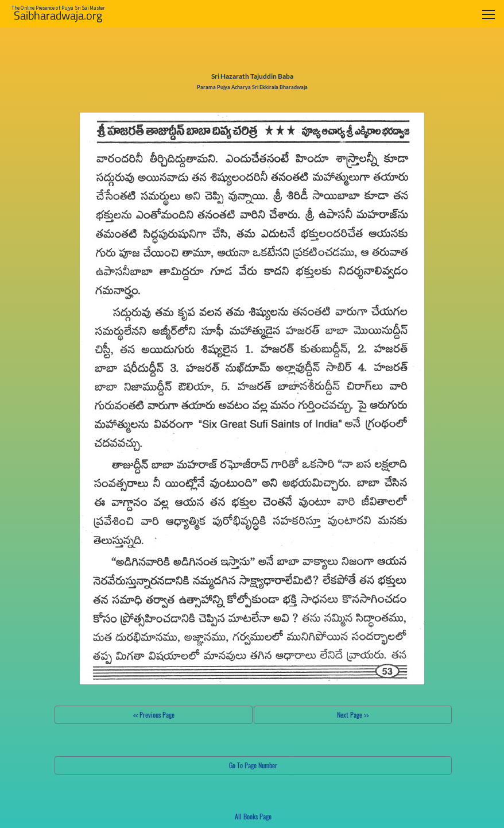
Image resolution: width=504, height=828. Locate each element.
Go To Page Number (253, 765)
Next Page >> (353, 715)
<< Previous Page (154, 715)
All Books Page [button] (253, 816)
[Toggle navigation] (489, 14)
